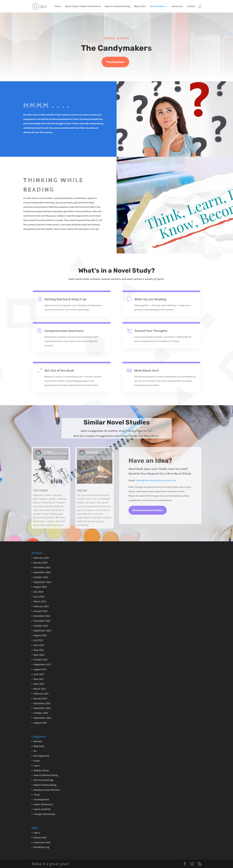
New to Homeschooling (118, 6)
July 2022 (38, 640)
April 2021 (39, 684)
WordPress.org (41, 847)
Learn (37, 766)
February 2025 (41, 558)
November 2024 (42, 572)
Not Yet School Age (44, 780)
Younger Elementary (44, 814)
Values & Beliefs (42, 809)
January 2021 (41, 698)
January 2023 (41, 611)
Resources (177, 6)
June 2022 (39, 645)
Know (37, 761)
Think (37, 795)
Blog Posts (140, 6)
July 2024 (38, 592)
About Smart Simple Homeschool (83, 6)
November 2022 (42, 621)
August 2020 (40, 723)
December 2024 (42, 567)
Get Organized (41, 756)
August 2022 (40, 635)
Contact (191, 6)
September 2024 (42, 582)
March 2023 (40, 601)
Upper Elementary (43, 804)
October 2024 (41, 577)
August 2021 (40, 669)
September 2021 (42, 664)
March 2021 (40, 689)
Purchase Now (115, 62)
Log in (37, 833)
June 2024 (39, 597)
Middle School (41, 770)
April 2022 (39, 655)
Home (58, 6)
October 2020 (41, 713)
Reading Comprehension (47, 790)
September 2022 (42, 631)
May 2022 (39, 650)
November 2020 (42, 708)
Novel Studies (157, 6)
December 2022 (42, 616)
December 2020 (42, 703)
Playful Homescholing (45, 785)
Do (35, 751)
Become (38, 741)
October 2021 (41, 660)
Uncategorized (41, 799)
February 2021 (41, 694)
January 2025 (41, 563)
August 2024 (40, 587)
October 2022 (41, 626)
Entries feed (40, 838)
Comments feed (42, 842)
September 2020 (42, 718)
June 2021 (39, 674)
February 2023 (41, 606)
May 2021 (39, 679)
